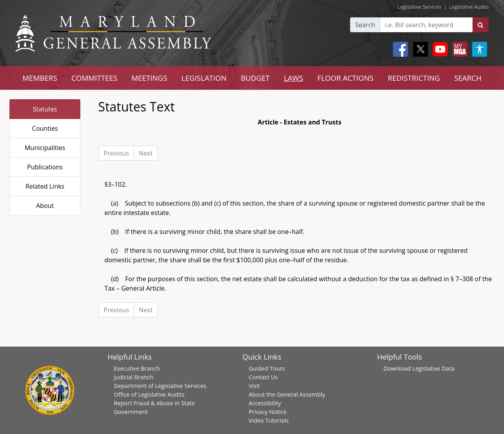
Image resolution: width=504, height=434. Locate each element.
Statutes (45, 109)
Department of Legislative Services (160, 386)
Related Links (45, 186)
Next (146, 153)
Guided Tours (267, 368)
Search (365, 25)
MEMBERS (40, 78)
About (45, 206)
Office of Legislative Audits (149, 394)
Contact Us (263, 377)
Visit (254, 386)
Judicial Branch (134, 377)
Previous (116, 153)
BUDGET (255, 78)
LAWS (294, 78)
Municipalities (45, 148)
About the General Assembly (287, 394)
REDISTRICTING (414, 78)
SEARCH (468, 78)
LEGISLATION (204, 78)
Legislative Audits (469, 7)
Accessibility (265, 403)
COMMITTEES (94, 78)
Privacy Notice (267, 412)
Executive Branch (137, 368)
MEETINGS (149, 78)
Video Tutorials (269, 420)
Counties (45, 128)
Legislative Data (433, 368)
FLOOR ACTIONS (346, 78)
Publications (45, 167)
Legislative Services (420, 7)
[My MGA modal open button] (458, 49)
